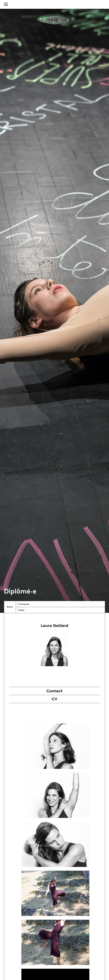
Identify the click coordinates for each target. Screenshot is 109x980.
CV (55, 699)
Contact (54, 691)
